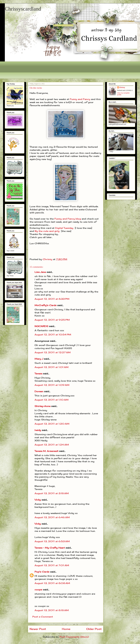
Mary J (39, 359)
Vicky (38, 500)
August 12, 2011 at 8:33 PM (52, 299)
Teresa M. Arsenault (46, 451)
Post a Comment (43, 617)
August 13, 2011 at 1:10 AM (52, 400)
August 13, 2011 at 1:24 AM (52, 445)
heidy (38, 430)
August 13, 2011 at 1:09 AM (52, 385)
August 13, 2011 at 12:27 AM (53, 352)
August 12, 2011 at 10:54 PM (53, 335)
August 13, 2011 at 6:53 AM (52, 541)
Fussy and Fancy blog (68, 219)
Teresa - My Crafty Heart (50, 548)
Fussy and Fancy (80, 99)
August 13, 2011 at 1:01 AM (52, 367)
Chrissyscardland (23, 9)
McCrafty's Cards (46, 305)
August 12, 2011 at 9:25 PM (52, 320)
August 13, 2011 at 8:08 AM (52, 583)
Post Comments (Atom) (74, 637)
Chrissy (122, 87)
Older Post (94, 629)
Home (66, 629)
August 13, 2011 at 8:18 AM (52, 610)
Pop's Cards (42, 572)
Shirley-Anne (43, 406)
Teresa (38, 374)
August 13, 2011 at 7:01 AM (52, 565)
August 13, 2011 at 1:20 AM (52, 424)
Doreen (39, 391)
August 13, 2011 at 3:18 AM (52, 493)
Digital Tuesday (64, 228)
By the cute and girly (47, 231)
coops (38, 590)
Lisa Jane (40, 272)
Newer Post (38, 629)
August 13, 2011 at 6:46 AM (52, 517)
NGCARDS (41, 326)
